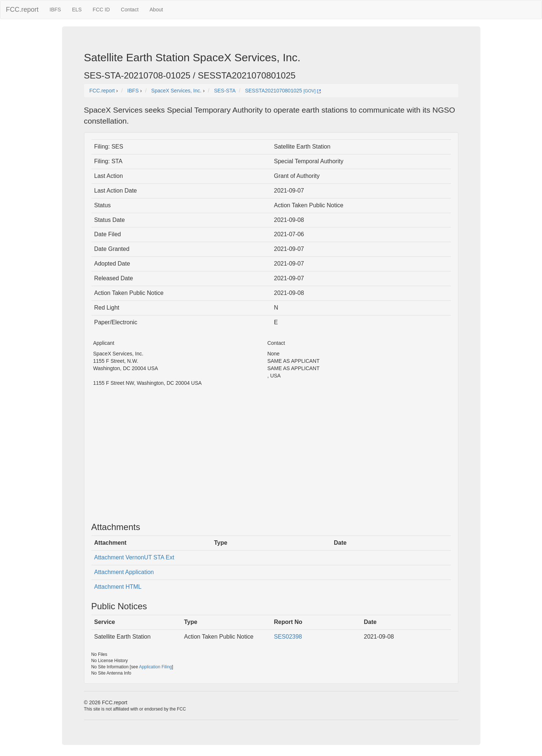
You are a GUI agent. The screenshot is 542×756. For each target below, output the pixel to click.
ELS (77, 10)
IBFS (55, 10)
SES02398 (288, 637)
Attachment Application (124, 572)
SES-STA (225, 91)
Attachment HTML (118, 587)
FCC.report (22, 10)
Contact (130, 10)
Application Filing (156, 667)
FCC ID (101, 10)
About (157, 10)
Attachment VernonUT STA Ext (134, 557)
